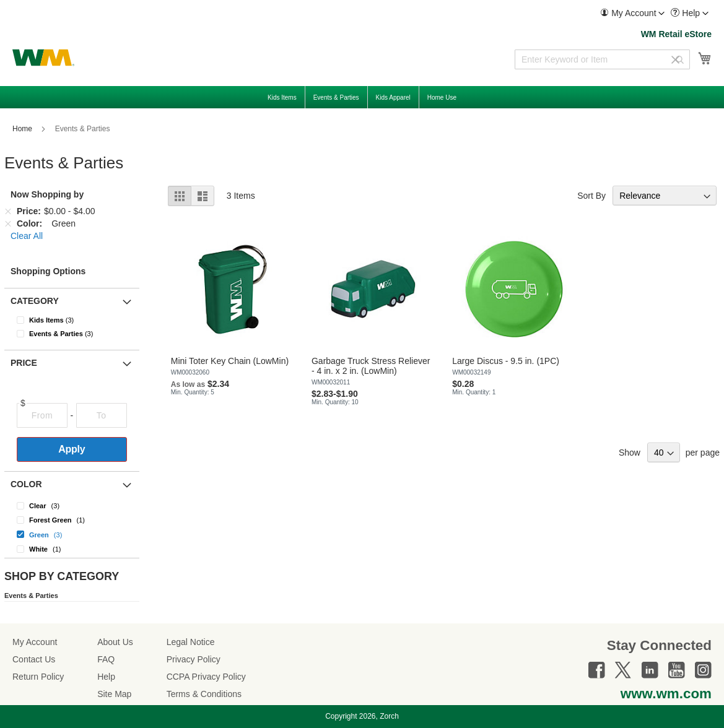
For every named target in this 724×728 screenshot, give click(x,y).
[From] (42, 415)
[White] (72, 549)
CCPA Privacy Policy (206, 677)
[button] (632, 13)
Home (23, 129)
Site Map (114, 694)
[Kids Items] (80, 320)
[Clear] (72, 505)
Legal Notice (191, 642)
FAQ (106, 659)
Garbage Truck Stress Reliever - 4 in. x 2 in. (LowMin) (371, 366)
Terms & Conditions (204, 694)
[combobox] (602, 59)
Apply (72, 449)
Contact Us (34, 659)
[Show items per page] (664, 453)
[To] (102, 415)
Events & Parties (31, 596)
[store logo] (43, 58)
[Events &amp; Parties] (80, 334)
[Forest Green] (72, 520)
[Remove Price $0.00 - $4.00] (8, 211)
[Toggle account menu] (661, 14)
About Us (115, 642)
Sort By (591, 196)
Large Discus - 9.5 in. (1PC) (506, 361)
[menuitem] (632, 13)
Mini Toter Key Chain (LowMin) (230, 361)
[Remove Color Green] (8, 223)
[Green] (72, 534)
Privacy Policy (194, 659)
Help (106, 677)
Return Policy (38, 677)
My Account (35, 642)
